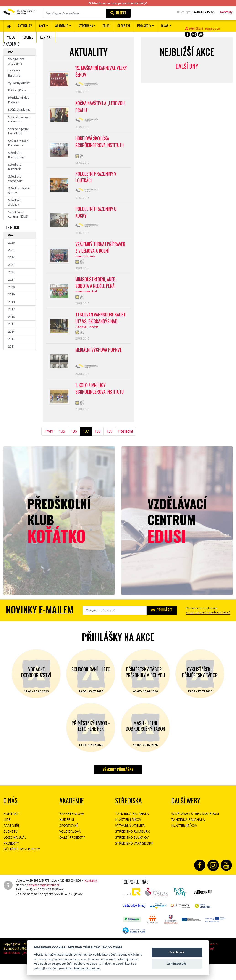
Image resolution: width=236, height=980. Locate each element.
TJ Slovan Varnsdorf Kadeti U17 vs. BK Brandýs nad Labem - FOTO (102, 332)
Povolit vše (177, 952)
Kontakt (46, 37)
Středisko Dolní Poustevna (19, 143)
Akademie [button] (62, 26)
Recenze (27, 37)
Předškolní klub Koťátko (19, 100)
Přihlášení (194, 29)
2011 (11, 346)
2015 (11, 324)
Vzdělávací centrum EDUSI (18, 214)
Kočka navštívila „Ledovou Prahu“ (101, 109)
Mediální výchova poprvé (99, 364)
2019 (11, 294)
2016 (11, 317)
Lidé (7, 837)
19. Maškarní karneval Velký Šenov (96, 72)
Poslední (126, 448)
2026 (11, 242)
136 (74, 448)
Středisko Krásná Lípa (16, 155)
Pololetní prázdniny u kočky (97, 220)
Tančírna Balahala (14, 73)
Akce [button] (42, 26)
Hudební (67, 837)
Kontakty (226, 12)
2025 (11, 250)
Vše (10, 52)
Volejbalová (70, 849)
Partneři (11, 843)
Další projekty (72, 854)
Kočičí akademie (19, 109)
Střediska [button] (86, 26)
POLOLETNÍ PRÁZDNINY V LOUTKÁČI (96, 183)
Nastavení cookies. (87, 968)
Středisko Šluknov (15, 202)
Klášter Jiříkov (17, 90)
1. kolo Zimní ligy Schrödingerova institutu (101, 404)
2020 (11, 287)
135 (62, 448)
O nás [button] (165, 26)
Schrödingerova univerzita (19, 119)
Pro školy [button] (144, 26)
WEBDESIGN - (22, 970)
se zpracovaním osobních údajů (208, 629)
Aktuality (25, 26)
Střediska (128, 818)
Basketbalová (72, 831)
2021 (11, 279)
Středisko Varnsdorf (15, 179)
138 (98, 448)
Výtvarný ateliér (19, 83)
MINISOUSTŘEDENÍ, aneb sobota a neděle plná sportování (96, 295)
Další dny (187, 66)
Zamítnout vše (177, 964)
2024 (11, 257)
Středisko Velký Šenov (19, 191)
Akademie (72, 818)
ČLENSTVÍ (124, 26)
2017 (11, 309)
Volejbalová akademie (16, 61)
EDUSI (106, 26)
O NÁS (10, 818)
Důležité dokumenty (22, 866)
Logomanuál (15, 854)
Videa (11, 37)
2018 (11, 302)
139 (109, 448)
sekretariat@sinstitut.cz (43, 902)
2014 (11, 332)
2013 (11, 339)
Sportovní (68, 843)
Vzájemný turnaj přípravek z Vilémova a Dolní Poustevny (101, 258)
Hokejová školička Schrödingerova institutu (101, 146)
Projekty (11, 860)
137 (86, 448)
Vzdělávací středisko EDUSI (195, 831)
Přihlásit (162, 627)
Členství (11, 849)
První (49, 448)
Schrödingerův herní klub (18, 131)
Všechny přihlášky (118, 786)
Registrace (212, 29)
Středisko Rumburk (15, 167)
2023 (11, 265)
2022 (11, 272)
